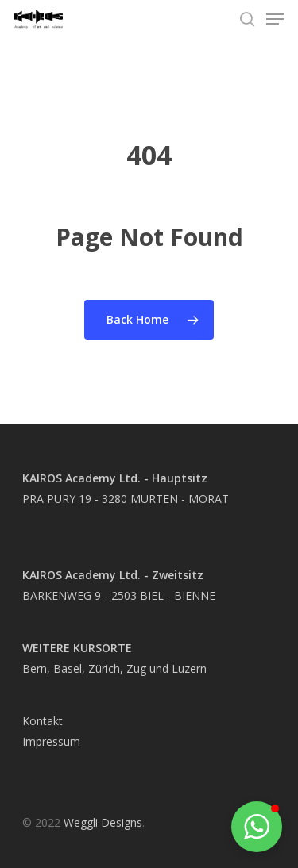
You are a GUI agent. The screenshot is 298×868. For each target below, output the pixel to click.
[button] (257, 827)
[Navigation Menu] (275, 19)
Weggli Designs (103, 822)
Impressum (51, 741)
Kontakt (43, 721)
